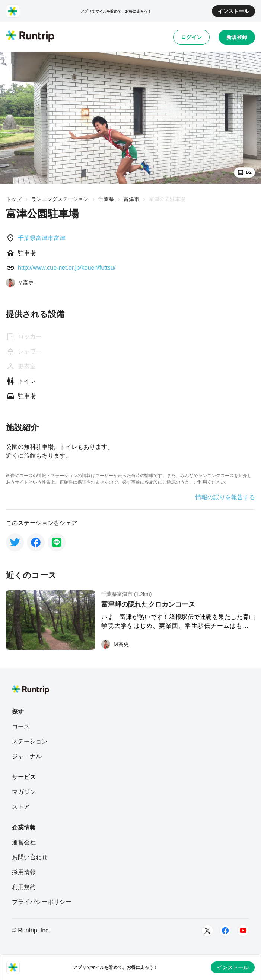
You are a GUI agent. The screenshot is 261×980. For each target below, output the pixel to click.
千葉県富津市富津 (42, 238)
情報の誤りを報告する (225, 497)
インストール (233, 11)
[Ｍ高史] (20, 283)
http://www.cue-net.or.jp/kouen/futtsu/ (67, 268)
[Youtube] (243, 931)
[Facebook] (225, 931)
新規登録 (237, 37)
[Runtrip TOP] (30, 37)
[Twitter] (207, 931)
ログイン (191, 37)
